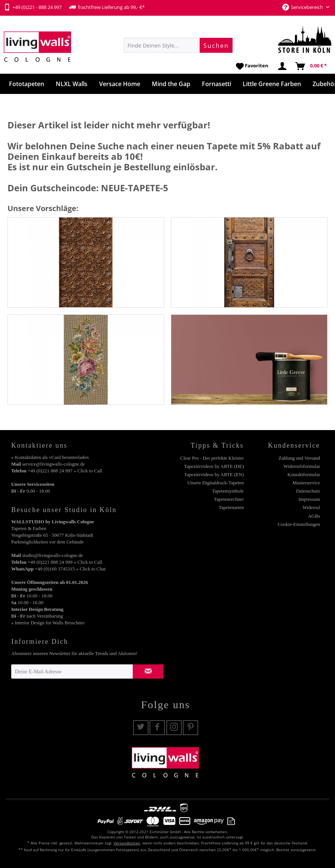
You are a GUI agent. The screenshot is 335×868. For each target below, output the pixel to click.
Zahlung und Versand (299, 458)
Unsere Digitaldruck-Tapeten (216, 483)
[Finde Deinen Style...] (178, 45)
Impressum (309, 499)
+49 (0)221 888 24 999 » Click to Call (65, 562)
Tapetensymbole (228, 491)
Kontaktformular (304, 474)
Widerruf (311, 507)
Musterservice (306, 483)
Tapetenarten (231, 507)
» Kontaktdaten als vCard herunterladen (50, 457)
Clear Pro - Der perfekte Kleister (212, 458)
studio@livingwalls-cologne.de (53, 555)
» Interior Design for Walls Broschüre (48, 623)
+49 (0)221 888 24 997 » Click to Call (65, 471)
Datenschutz (308, 491)
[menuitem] (178, 45)
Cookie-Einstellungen (299, 524)
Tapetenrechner (229, 499)
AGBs (314, 516)
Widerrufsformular (302, 466)
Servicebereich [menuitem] (303, 7)
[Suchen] (216, 45)
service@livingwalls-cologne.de (53, 464)
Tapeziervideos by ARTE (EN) (214, 474)
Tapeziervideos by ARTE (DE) (214, 466)
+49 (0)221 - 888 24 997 (33, 7)
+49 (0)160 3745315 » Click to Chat (70, 569)
